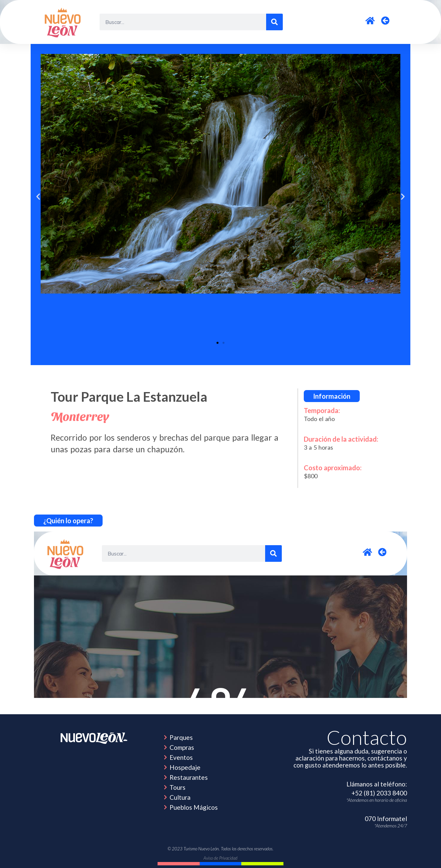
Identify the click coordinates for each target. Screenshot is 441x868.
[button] (38, 196)
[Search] (274, 22)
